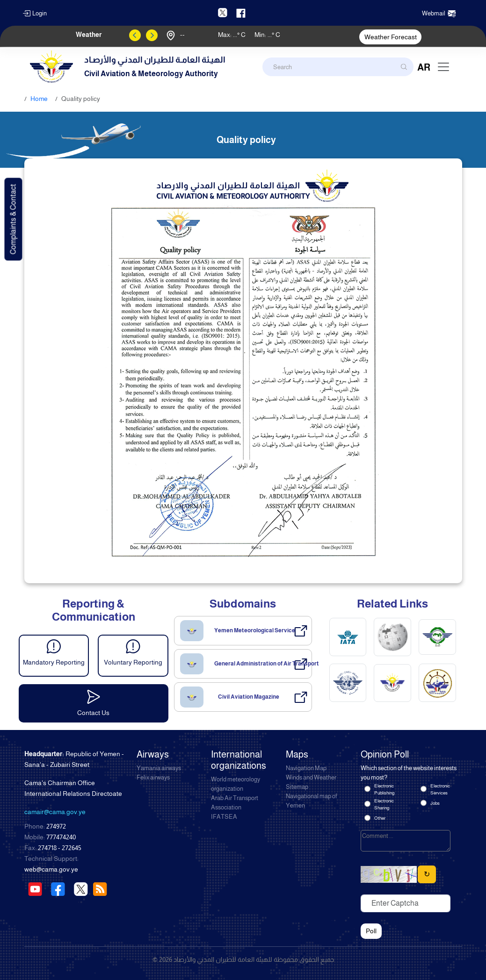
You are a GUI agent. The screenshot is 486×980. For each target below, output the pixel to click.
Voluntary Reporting (133, 662)
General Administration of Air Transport (267, 664)
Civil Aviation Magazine (249, 697)
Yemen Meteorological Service (255, 630)
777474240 (61, 837)
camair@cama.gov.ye (55, 812)
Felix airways (153, 778)
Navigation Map (306, 768)
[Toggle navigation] (443, 67)
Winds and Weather (311, 778)
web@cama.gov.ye (51, 869)
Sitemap (297, 787)
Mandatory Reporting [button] (54, 662)
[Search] (338, 67)
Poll (371, 931)
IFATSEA (224, 817)
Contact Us (93, 713)
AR (424, 67)
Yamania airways (159, 768)
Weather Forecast (391, 37)
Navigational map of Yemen (312, 801)
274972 (56, 826)
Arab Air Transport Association (235, 803)
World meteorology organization (236, 784)
